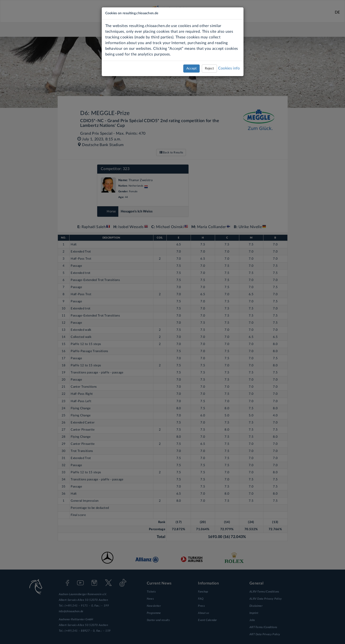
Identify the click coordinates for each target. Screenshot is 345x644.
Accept (191, 69)
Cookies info (229, 68)
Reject (209, 69)
